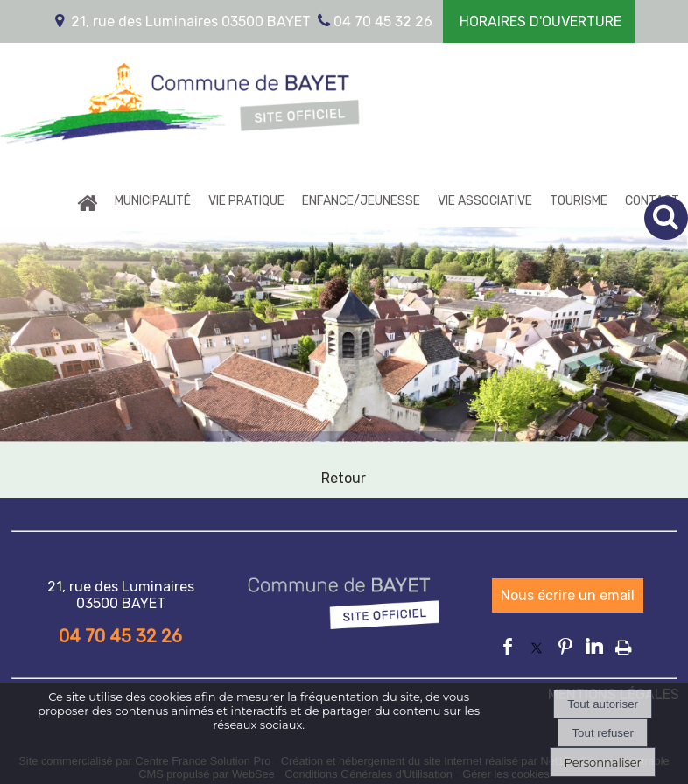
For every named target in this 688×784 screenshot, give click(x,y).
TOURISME (579, 201)
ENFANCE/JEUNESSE (361, 201)
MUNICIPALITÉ (153, 201)
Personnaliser (602, 762)
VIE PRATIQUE (246, 201)
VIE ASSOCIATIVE (485, 201)
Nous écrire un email (568, 595)
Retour (344, 478)
